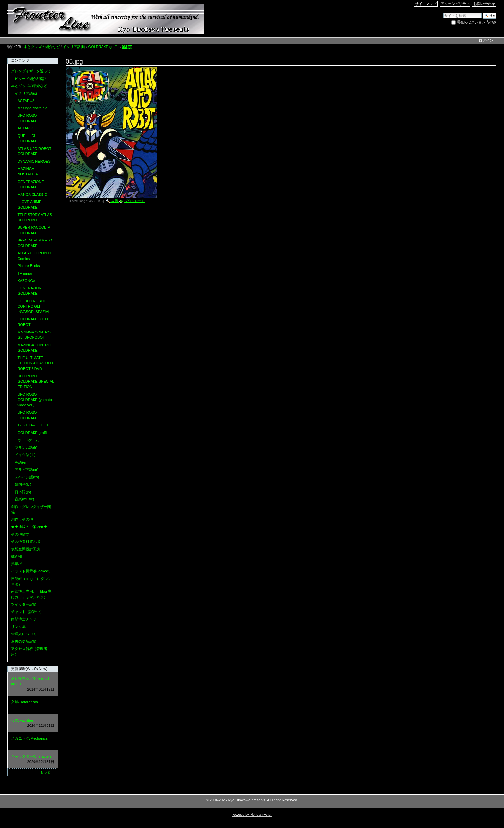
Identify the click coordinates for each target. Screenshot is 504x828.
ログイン (486, 40)
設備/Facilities (33, 723)
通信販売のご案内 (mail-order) (33, 684)
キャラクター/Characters (33, 759)
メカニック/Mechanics (33, 741)
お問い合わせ (484, 4)
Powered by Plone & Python (252, 814)
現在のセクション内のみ (477, 22)
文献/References (33, 705)
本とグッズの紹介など (42, 47)
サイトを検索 (443, 13)
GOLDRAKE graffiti (104, 47)
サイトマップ (426, 4)
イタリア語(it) (74, 47)
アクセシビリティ (455, 4)
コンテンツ (20, 60)
